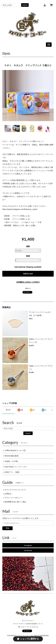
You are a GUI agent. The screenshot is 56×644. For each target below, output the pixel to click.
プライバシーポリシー (13, 498)
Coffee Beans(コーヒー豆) (15, 450)
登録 (7, 528)
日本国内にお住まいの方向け (28, 282)
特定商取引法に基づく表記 (15, 502)
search (25, 5)
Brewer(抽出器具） (12, 456)
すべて (8, 410)
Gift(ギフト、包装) (12, 472)
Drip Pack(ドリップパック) (15, 467)
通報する (28, 288)
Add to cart (28, 274)
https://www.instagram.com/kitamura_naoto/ (20, 209)
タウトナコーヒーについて (15, 490)
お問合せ (8, 494)
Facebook (28, 550)
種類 (28, 246)
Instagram (28, 545)
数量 (28, 256)
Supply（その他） (12, 461)
